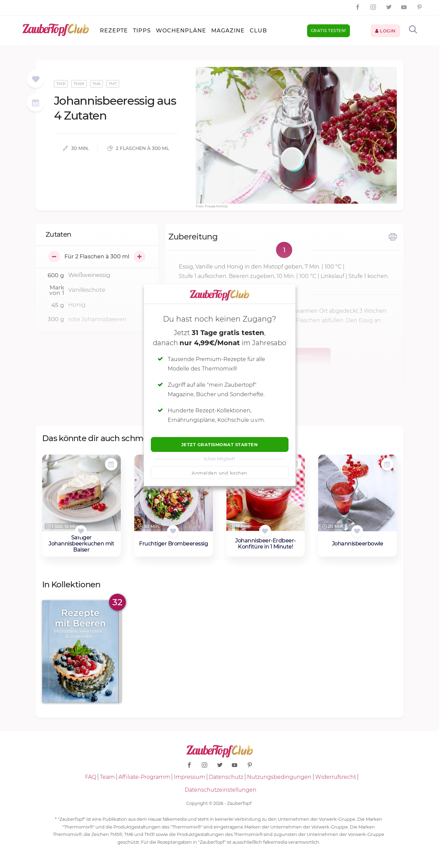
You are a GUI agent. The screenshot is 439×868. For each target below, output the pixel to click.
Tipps (142, 31)
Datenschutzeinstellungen (221, 790)
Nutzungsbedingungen (279, 777)
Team (107, 777)
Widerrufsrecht (336, 777)
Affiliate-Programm (144, 777)
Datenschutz (226, 777)
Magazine (228, 31)
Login (386, 31)
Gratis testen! (328, 31)
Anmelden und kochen (219, 473)
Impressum (189, 777)
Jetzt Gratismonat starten (220, 444)
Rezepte (114, 31)
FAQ (91, 777)
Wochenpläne (181, 31)
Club (258, 31)
